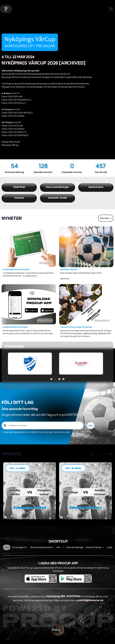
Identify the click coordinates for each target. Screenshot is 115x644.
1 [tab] (51, 382)
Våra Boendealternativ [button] (41, 550)
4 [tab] (63, 382)
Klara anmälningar (75, 550)
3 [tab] (59, 382)
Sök (91, 429)
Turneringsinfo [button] (19, 550)
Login (110, 550)
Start (7, 550)
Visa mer (106, 221)
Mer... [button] (59, 550)
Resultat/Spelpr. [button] (94, 550)
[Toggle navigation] (111, 9)
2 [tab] (55, 382)
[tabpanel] (30, 367)
